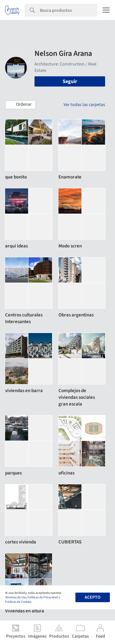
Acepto (92, 597)
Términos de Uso (16, 597)
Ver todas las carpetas (84, 105)
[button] (20, 105)
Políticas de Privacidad (43, 597)
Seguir (70, 81)
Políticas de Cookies (18, 602)
